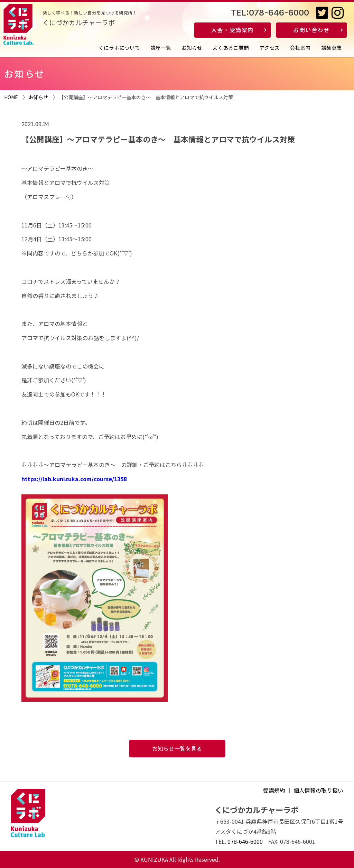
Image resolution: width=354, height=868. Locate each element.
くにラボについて (119, 48)
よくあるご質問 (231, 48)
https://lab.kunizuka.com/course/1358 (74, 479)
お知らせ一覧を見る (177, 748)
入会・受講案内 (232, 30)
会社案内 (300, 48)
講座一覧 (161, 48)
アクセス (269, 48)
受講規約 (274, 790)
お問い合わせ (311, 30)
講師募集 (332, 48)
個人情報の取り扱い (318, 790)
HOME (11, 97)
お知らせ (192, 48)
